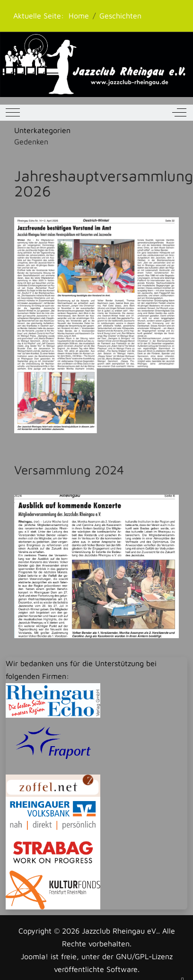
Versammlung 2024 (69, 470)
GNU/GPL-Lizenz (144, 956)
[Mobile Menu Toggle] (13, 113)
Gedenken (31, 142)
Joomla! (35, 956)
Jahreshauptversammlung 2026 (104, 183)
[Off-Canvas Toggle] (179, 113)
